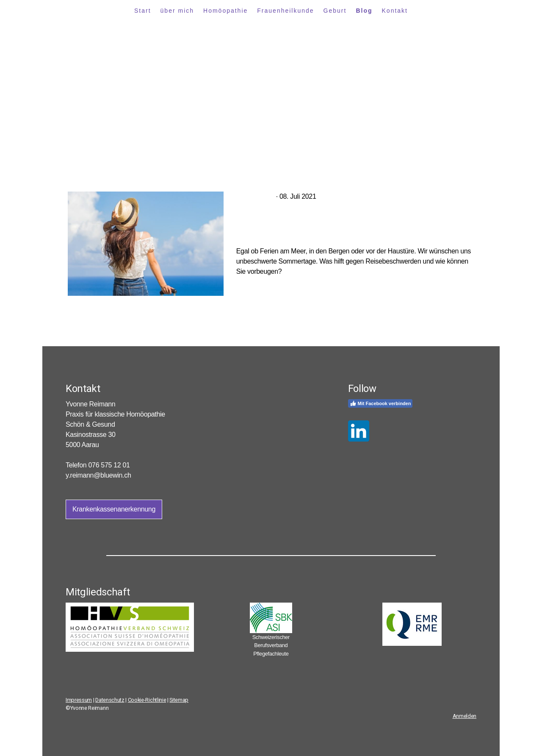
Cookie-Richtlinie (147, 700)
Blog (364, 11)
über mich (177, 11)
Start (143, 11)
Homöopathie (225, 11)
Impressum (79, 700)
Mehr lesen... (255, 286)
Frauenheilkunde (285, 11)
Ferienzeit (255, 196)
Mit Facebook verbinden (380, 403)
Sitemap (179, 700)
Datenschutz (110, 700)
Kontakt (395, 11)
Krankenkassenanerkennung (114, 509)
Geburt (335, 11)
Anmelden (465, 716)
